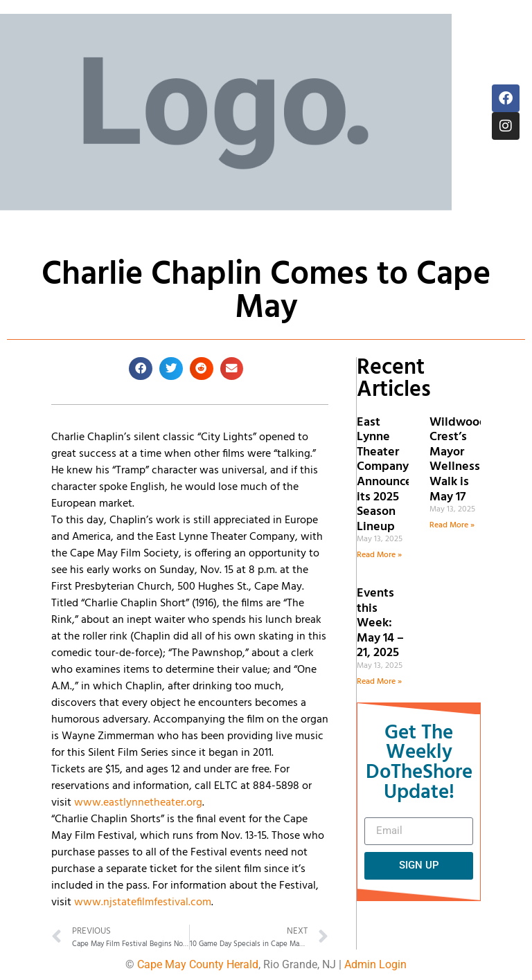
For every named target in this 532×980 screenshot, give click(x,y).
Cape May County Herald (198, 964)
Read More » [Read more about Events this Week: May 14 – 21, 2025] (379, 682)
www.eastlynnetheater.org (138, 803)
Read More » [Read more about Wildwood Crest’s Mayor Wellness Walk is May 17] (452, 525)
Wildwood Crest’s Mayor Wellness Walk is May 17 (458, 460)
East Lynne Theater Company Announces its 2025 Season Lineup (387, 475)
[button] (141, 369)
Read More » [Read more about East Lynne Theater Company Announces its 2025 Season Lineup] (379, 555)
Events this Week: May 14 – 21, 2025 (380, 623)
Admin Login (375, 964)
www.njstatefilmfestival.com (143, 902)
